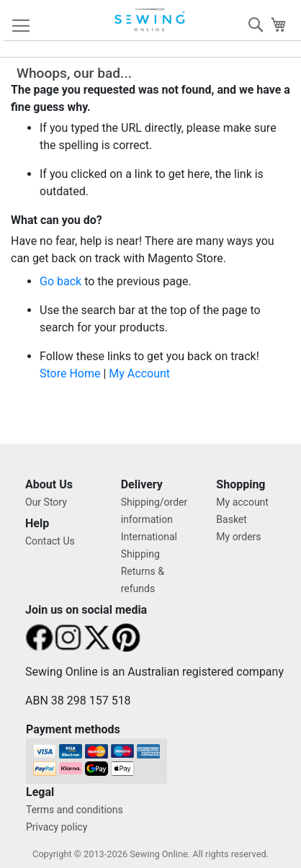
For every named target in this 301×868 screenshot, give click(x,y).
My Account (139, 373)
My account (242, 502)
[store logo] (150, 20)
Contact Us (50, 541)
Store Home (70, 373)
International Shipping (149, 545)
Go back (60, 281)
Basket (232, 519)
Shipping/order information (154, 511)
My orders (238, 537)
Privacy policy (57, 827)
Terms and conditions (75, 810)
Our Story (46, 502)
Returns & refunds (143, 580)
